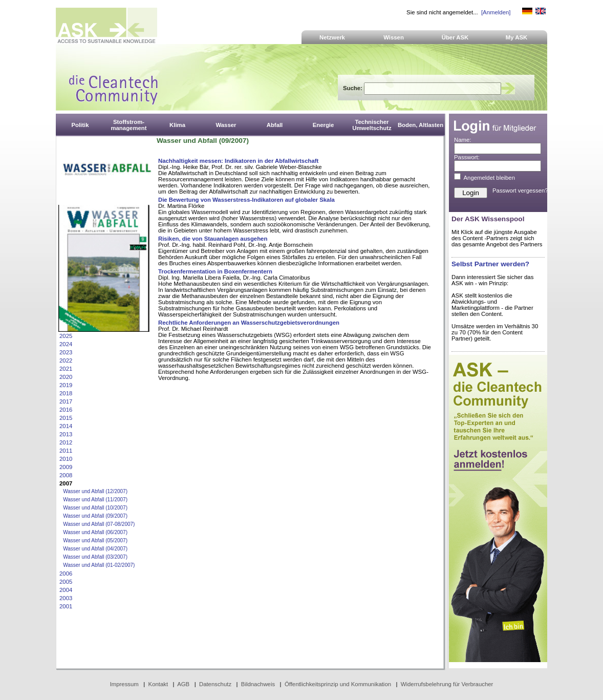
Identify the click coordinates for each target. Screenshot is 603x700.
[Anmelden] (496, 12)
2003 (66, 598)
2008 (66, 475)
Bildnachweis (258, 684)
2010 (66, 459)
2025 (66, 336)
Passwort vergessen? (520, 190)
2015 (66, 418)
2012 (66, 442)
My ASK (517, 37)
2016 (66, 410)
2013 (66, 434)
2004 (66, 590)
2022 (66, 360)
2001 (66, 606)
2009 (66, 467)
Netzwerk (332, 37)
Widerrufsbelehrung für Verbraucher (447, 684)
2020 (66, 377)
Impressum (124, 684)
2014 (66, 426)
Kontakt (158, 684)
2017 (66, 401)
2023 (66, 352)
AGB (183, 684)
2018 (66, 393)
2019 (66, 385)
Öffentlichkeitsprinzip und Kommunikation (338, 684)
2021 (66, 369)
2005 (66, 582)
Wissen (394, 37)
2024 (66, 344)
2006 (66, 574)
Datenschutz (215, 684)
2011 (66, 451)
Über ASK (455, 37)
